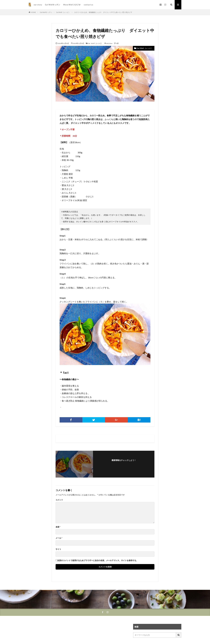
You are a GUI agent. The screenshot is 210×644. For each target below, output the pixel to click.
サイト (58, 549)
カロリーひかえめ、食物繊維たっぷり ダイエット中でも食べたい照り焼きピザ (103, 12)
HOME (33, 12)
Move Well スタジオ (72, 5)
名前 (58, 527)
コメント (59, 500)
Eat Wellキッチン (53, 5)
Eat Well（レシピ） (63, 12)
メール (59, 538)
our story (38, 5)
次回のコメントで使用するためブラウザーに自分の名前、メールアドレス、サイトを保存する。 (98, 560)
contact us (88, 5)
